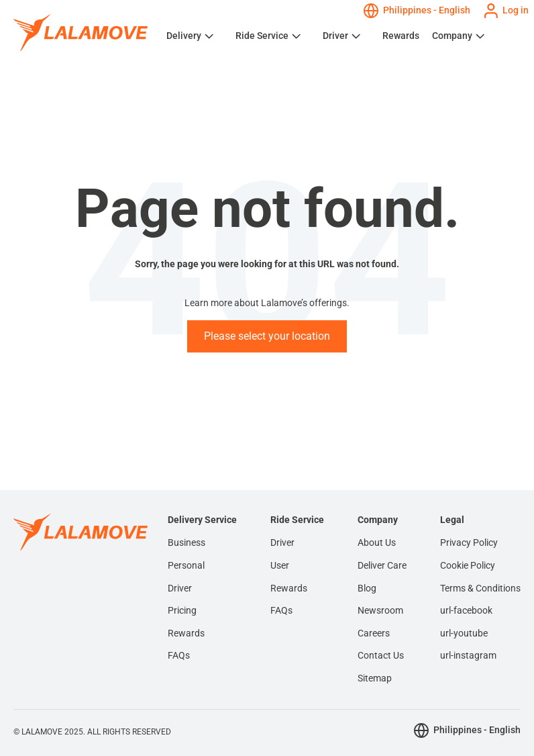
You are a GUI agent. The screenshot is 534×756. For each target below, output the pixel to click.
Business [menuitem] (186, 542)
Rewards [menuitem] (186, 633)
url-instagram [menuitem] (468, 655)
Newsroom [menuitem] (380, 610)
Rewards (401, 36)
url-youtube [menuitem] (464, 633)
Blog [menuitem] (367, 588)
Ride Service (262, 36)
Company (452, 36)
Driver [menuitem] (180, 588)
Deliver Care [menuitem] (382, 565)
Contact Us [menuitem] (381, 655)
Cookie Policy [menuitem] (468, 565)
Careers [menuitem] (374, 633)
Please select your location (267, 336)
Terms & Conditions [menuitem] (480, 588)
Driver (335, 36)
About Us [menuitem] (377, 542)
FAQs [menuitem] (179, 655)
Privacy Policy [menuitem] (469, 542)
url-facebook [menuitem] (466, 610)
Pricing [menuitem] (182, 610)
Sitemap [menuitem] (375, 678)
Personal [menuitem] (186, 565)
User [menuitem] (280, 565)
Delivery (184, 36)
